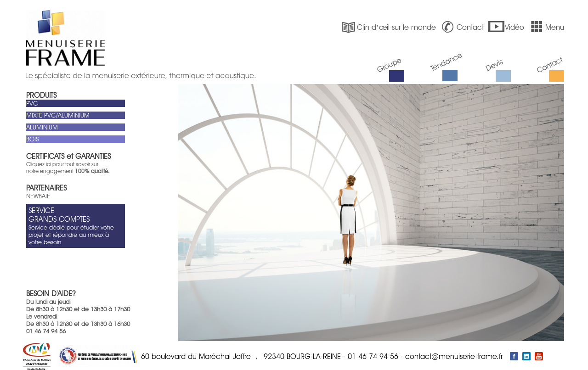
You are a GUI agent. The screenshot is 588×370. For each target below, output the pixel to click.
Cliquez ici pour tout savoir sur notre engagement (68, 168)
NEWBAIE (38, 196)
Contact (462, 27)
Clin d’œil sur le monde (388, 27)
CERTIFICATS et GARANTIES (68, 156)
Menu (546, 27)
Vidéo (506, 27)
